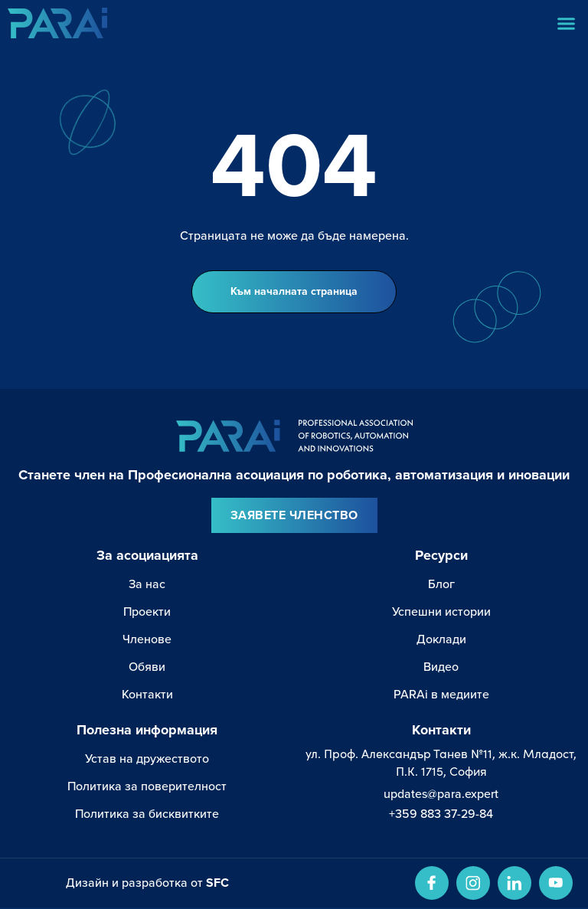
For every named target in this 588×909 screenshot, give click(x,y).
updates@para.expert (441, 795)
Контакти (147, 695)
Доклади (441, 640)
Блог (441, 585)
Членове (147, 640)
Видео (441, 668)
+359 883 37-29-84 (441, 815)
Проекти (147, 613)
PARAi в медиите (441, 695)
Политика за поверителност (147, 787)
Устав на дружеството (147, 760)
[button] (567, 23)
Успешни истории (441, 613)
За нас (147, 585)
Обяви (147, 668)
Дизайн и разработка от (147, 884)
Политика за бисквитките (147, 815)
